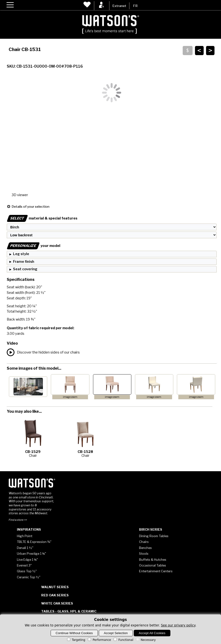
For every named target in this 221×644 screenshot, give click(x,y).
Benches (145, 548)
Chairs (144, 542)
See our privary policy (178, 625)
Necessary (145, 640)
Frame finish (24, 262)
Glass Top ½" (27, 571)
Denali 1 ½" (25, 548)
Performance (99, 640)
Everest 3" (24, 565)
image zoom (70, 397)
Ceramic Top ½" (29, 577)
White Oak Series (57, 603)
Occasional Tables (153, 565)
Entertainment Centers (156, 571)
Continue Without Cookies (74, 633)
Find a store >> (18, 520)
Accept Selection (116, 633)
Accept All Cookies (152, 633)
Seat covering (25, 269)
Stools (144, 554)
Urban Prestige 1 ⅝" (31, 554)
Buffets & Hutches (153, 560)
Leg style (21, 254)
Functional (123, 640)
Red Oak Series (55, 595)
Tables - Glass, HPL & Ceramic (69, 611)
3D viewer (20, 195)
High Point (25, 536)
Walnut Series (55, 587)
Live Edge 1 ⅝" (27, 560)
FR (135, 6)
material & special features (42, 218)
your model (33, 246)
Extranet (119, 6)
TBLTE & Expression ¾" (34, 542)
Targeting (76, 640)
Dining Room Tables (154, 536)
